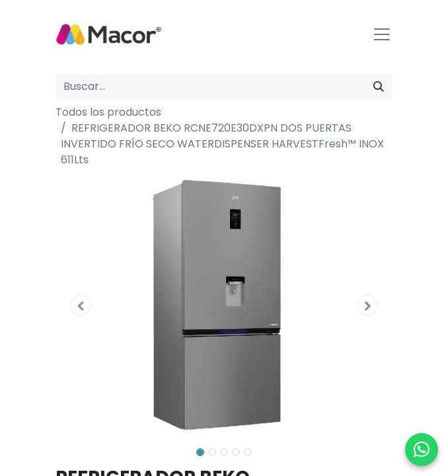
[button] (81, 305)
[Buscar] (379, 87)
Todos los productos (108, 112)
